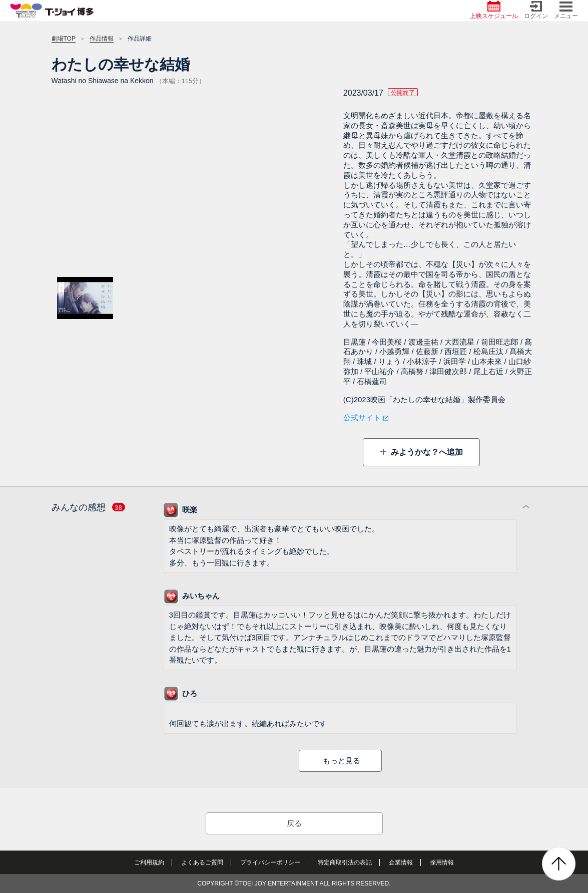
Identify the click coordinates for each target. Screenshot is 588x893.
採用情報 (442, 862)
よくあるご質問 (202, 862)
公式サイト (362, 417)
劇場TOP (64, 39)
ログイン (536, 10)
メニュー (566, 10)
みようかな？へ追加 (426, 452)
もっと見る (342, 761)
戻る (294, 823)
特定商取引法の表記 (345, 862)
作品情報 (102, 39)
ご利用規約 (149, 862)
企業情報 (401, 862)
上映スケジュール (494, 10)
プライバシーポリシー (270, 862)
